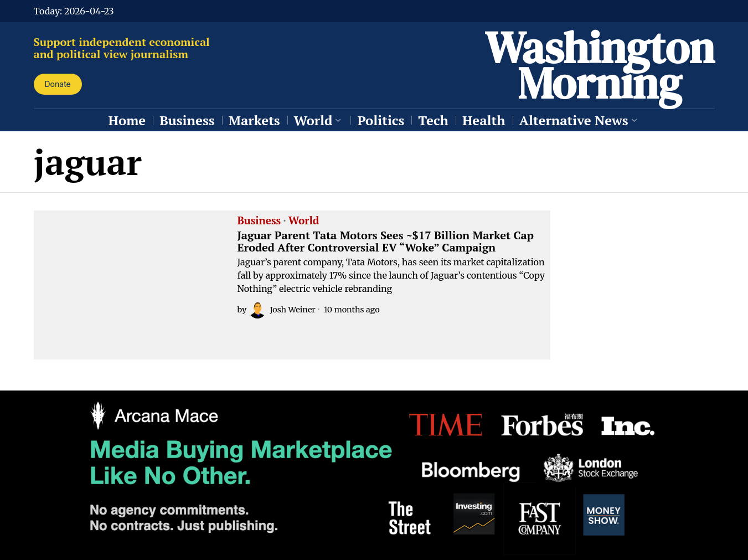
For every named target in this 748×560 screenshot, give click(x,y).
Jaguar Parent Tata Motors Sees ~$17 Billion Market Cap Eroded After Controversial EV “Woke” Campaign (386, 242)
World (304, 221)
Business (259, 221)
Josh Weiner (282, 310)
